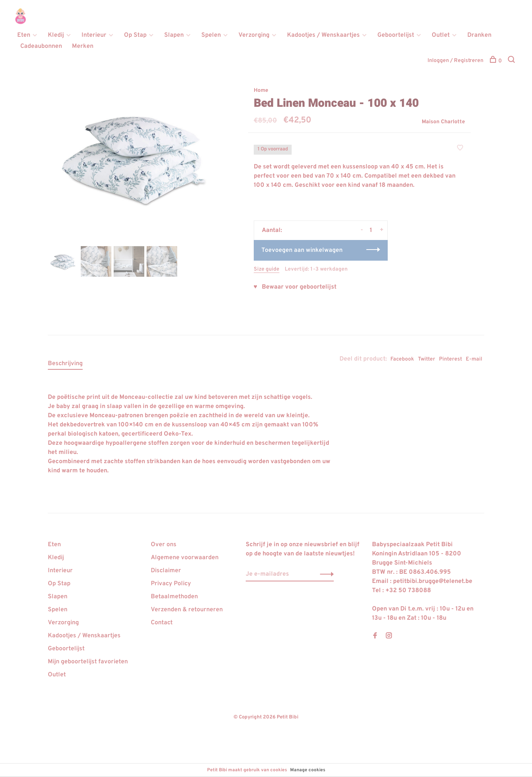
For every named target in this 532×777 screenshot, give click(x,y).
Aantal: (272, 230)
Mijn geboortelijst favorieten (88, 662)
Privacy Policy (171, 584)
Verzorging (254, 35)
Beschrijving (65, 364)
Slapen (174, 35)
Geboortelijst (396, 35)
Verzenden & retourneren (187, 610)
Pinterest (450, 359)
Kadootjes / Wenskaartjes (323, 35)
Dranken (479, 35)
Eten (24, 35)
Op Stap (135, 35)
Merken (83, 46)
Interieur (94, 35)
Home (261, 91)
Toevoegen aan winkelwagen (302, 250)
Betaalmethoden (174, 597)
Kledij (56, 35)
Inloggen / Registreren (455, 61)
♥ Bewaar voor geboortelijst (295, 287)
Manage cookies (308, 770)
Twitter (427, 359)
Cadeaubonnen (41, 46)
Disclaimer (166, 571)
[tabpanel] (135, 157)
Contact (162, 623)
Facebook (402, 359)
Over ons (164, 545)
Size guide (267, 269)
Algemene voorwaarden (185, 558)
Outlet (441, 35)
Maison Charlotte (443, 122)
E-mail (474, 359)
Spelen (211, 35)
